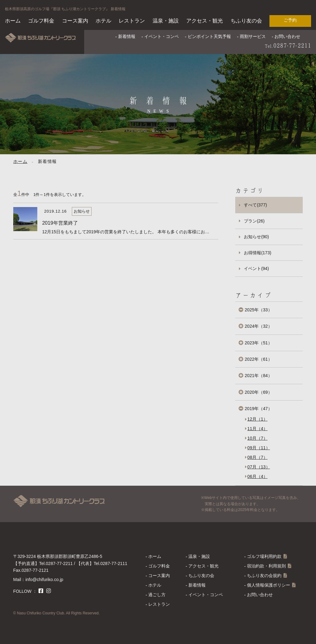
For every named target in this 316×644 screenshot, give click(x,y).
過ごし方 (157, 595)
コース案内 (75, 21)
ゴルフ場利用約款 (264, 556)
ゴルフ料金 (41, 21)
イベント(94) (256, 268)
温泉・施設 (166, 21)
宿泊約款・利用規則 (266, 566)
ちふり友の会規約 (264, 575)
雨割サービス (253, 36)
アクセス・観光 (205, 21)
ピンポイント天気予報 (209, 36)
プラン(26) (254, 221)
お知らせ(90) (256, 237)
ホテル (103, 21)
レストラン (132, 21)
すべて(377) (255, 205)
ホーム (13, 21)
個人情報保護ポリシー (269, 585)
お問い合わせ (287, 36)
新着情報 (127, 36)
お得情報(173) (258, 253)
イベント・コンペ (162, 36)
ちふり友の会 (246, 21)
